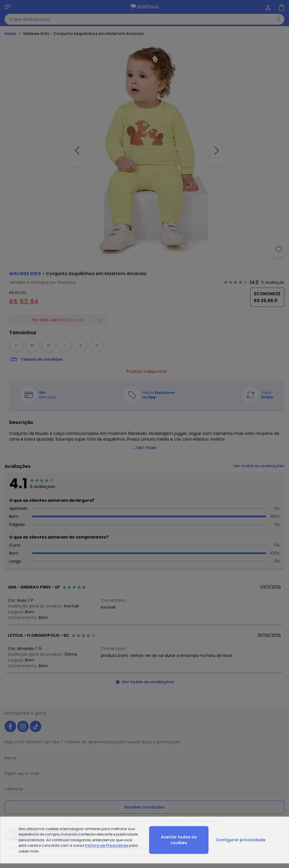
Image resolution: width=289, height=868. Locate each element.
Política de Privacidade (107, 845)
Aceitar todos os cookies (179, 840)
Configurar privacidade (240, 840)
